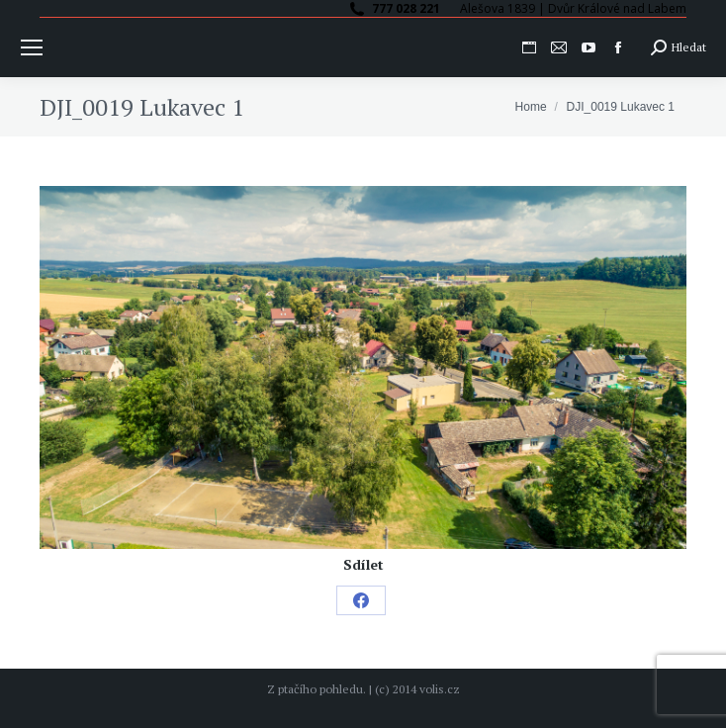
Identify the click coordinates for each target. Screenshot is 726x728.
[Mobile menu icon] (32, 47)
